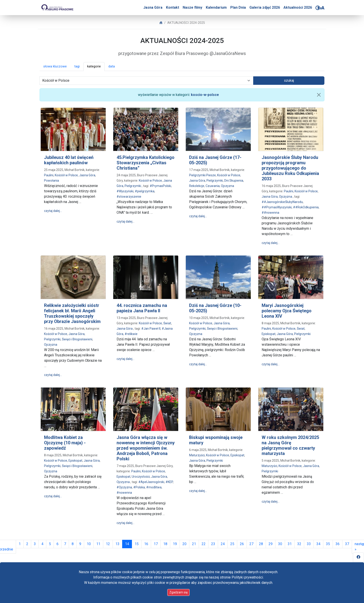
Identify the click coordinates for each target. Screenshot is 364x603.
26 (242, 544)
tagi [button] (77, 66)
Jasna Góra (153, 7)
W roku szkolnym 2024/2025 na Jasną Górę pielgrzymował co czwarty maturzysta (290, 445)
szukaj (289, 80)
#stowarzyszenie (129, 197)
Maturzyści (197, 455)
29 (271, 544)
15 (137, 544)
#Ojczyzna (124, 487)
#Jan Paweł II (151, 329)
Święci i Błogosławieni (77, 339)
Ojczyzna (227, 186)
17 (156, 544)
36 (338, 544)
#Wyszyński (125, 191)
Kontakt (173, 7)
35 (328, 544)
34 (318, 544)
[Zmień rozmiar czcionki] (322, 8)
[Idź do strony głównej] (57, 8)
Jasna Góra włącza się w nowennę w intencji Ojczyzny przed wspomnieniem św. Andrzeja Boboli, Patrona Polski (146, 448)
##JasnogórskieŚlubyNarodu (282, 202)
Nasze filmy (192, 7)
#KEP (169, 482)
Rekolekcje (197, 186)
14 (128, 544)
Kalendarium (216, 7)
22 (204, 544)
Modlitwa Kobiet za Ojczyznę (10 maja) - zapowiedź (65, 443)
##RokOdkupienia (306, 207)
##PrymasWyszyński (277, 207)
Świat (167, 323)
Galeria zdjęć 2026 (265, 7)
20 (184, 544)
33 (309, 544)
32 (299, 544)
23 (213, 544)
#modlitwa (154, 487)
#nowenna (124, 493)
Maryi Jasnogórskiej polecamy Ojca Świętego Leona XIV (287, 311)
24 (223, 544)
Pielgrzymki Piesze (202, 175)
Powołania (52, 181)
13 (117, 544)
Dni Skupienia (234, 181)
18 (165, 544)
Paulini (49, 175)
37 (347, 544)
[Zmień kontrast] (318, 8)
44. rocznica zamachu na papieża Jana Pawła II (142, 308)
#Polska (139, 487)
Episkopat (269, 334)
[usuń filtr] (319, 95)
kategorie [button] (94, 66)
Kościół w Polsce (66, 175)
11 (98, 544)
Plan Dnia (238, 7)
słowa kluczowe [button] (55, 66)
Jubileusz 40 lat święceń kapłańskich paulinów (69, 160)
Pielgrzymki (133, 186)
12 (108, 544)
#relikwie (131, 334)
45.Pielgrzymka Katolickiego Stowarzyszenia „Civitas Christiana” (146, 163)
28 (261, 544)
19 (175, 544)
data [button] (112, 66)
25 (232, 544)
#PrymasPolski (160, 186)
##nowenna (270, 213)
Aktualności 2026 (298, 7)
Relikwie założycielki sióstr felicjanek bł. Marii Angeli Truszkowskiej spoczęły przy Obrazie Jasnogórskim (72, 313)
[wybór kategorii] (146, 81)
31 (290, 544)
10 (89, 544)
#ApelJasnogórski (151, 482)
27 (251, 544)
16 (146, 544)
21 (194, 544)
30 (280, 544)
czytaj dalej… (53, 211)
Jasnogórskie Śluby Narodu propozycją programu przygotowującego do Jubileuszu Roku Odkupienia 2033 (290, 168)
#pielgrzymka (145, 191)
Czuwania (213, 186)
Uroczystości (141, 477)
